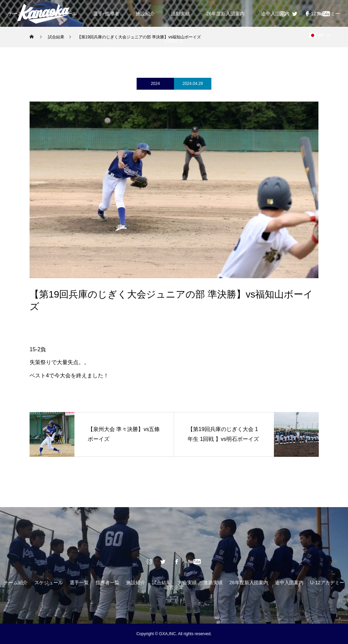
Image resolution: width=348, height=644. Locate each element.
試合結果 (161, 583)
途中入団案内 (275, 14)
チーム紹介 (16, 583)
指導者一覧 (107, 583)
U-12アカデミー (327, 583)
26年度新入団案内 (225, 14)
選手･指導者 (106, 14)
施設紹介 (145, 14)
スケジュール (49, 583)
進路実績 (213, 583)
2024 (155, 84)
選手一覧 (79, 583)
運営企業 (174, 587)
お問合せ (174, 41)
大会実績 (187, 583)
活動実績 (180, 14)
